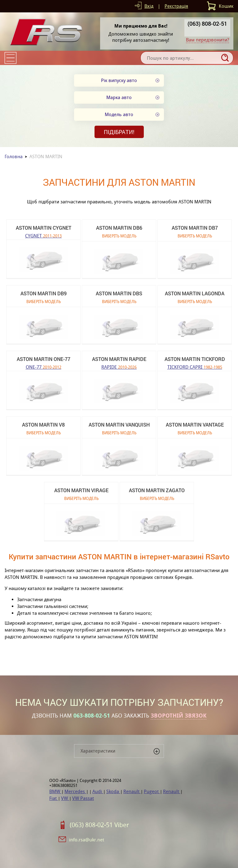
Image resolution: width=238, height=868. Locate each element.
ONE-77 (44, 367)
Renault (132, 791)
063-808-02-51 (92, 716)
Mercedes (75, 791)
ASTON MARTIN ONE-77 (44, 359)
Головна (14, 156)
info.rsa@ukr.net (87, 840)
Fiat (54, 798)
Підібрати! (119, 132)
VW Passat (83, 798)
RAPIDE (119, 367)
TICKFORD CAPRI (195, 367)
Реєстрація (176, 6)
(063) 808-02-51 (207, 24)
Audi (98, 791)
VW (65, 798)
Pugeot (152, 791)
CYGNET (43, 235)
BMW (55, 791)
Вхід (149, 6)
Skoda (113, 791)
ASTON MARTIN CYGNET (44, 228)
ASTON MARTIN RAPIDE (119, 359)
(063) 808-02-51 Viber (99, 825)
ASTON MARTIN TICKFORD (195, 359)
